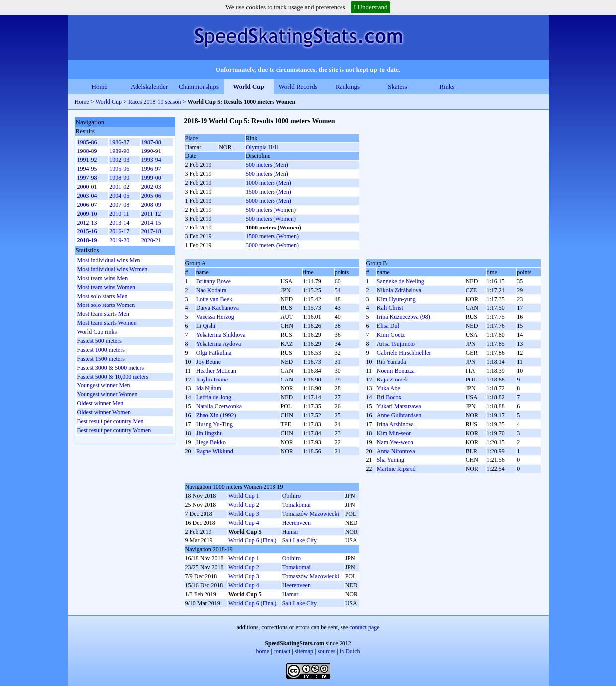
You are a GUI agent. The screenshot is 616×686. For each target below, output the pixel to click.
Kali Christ (390, 308)
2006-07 (87, 205)
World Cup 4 (244, 523)
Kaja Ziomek (392, 380)
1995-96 (119, 169)
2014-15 (151, 223)
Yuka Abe (388, 388)
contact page (364, 627)
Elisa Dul (388, 326)
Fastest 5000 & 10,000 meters (113, 377)
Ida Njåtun (209, 388)
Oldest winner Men (101, 403)
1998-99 (119, 178)
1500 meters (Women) (272, 236)
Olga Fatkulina (214, 353)
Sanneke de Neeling (401, 281)
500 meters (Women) (271, 210)
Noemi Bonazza (396, 371)
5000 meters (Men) (269, 201)
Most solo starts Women (106, 305)
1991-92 (87, 160)
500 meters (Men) (267, 165)
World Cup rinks (97, 332)
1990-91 (151, 151)
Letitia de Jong (214, 397)
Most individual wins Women (113, 269)
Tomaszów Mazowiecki (311, 514)
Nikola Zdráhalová (399, 290)
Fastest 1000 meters (101, 350)
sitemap (304, 651)
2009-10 (87, 214)
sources (326, 651)
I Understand (371, 7)
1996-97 (151, 169)
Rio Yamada (391, 362)
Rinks (447, 87)
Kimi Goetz (391, 335)
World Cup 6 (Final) (252, 540)
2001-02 (119, 187)
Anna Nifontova (396, 451)
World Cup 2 (244, 505)
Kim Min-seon (394, 433)
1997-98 (87, 178)
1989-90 (119, 151)
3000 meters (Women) (272, 245)
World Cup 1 (244, 496)
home (263, 651)
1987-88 (151, 142)
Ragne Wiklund (215, 451)
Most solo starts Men (103, 296)
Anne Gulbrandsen (399, 415)
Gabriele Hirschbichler (404, 353)
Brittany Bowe (213, 281)
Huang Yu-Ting (214, 424)
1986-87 (119, 142)
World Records (298, 87)
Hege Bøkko (211, 442)
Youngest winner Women (107, 394)
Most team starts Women (107, 323)
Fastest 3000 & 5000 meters (111, 368)
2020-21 (151, 240)
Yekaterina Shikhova (221, 335)
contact (282, 651)
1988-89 (87, 151)
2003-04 (87, 196)
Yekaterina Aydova (219, 344)
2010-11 (119, 214)
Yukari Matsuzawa (399, 406)
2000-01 (87, 187)
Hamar (291, 532)
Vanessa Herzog (215, 317)
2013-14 (119, 223)
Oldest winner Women (104, 412)
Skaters (397, 87)
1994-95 (87, 169)
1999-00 (151, 178)
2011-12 (151, 214)
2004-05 (119, 196)
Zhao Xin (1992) (216, 415)
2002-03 (151, 187)
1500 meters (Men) (269, 192)
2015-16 (87, 231)
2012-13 (87, 223)
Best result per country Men (111, 421)
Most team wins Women (106, 287)
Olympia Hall (262, 147)
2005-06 (151, 196)
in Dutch (350, 651)
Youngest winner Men (104, 385)
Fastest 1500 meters (101, 359)
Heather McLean (216, 371)
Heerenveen (297, 523)
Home (100, 87)
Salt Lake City (300, 540)
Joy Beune (208, 362)
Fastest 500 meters (100, 341)
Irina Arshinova (395, 424)
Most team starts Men (103, 314)
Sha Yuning (390, 460)
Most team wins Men (103, 278)
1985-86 (87, 142)
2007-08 (119, 205)
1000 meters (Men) (269, 183)
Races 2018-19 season (155, 102)
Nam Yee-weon (395, 442)
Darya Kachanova (217, 308)
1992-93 (119, 160)
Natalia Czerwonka (219, 406)
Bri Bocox (389, 397)
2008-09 (151, 205)
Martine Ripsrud (396, 469)
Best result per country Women (114, 430)
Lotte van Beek (214, 299)
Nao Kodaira (211, 290)
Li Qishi (206, 326)
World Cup (248, 87)
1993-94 (151, 160)
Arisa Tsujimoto (396, 344)
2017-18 (151, 231)
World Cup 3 (244, 514)
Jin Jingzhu (209, 433)
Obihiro (292, 496)
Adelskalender (149, 87)
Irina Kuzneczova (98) (404, 317)
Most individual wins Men (109, 260)
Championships (199, 87)
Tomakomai (297, 505)
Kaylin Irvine (212, 380)
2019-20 (119, 240)
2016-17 (119, 231)
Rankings (348, 87)
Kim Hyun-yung (396, 299)
